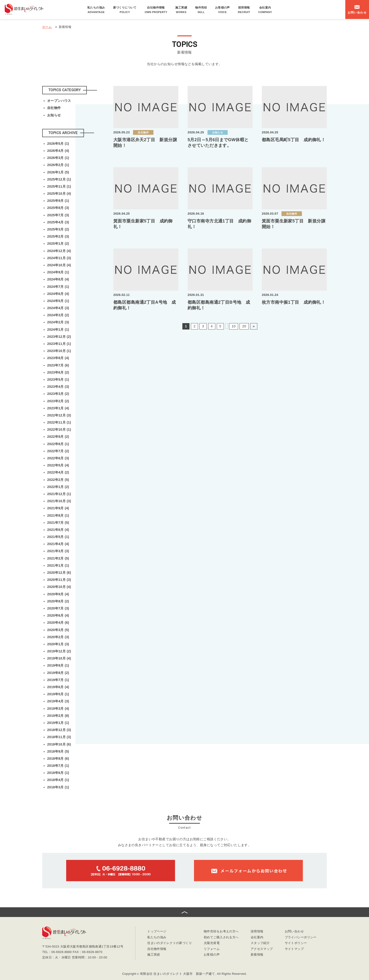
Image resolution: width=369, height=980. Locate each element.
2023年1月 (58, 408)
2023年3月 (58, 394)
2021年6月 (58, 530)
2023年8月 (58, 358)
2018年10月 (59, 744)
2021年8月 (58, 515)
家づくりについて (125, 10)
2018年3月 (58, 787)
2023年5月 (58, 379)
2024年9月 (58, 272)
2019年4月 (58, 701)
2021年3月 (58, 551)
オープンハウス (59, 101)
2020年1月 (58, 644)
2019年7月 (58, 680)
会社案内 (265, 10)
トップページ (157, 932)
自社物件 (54, 108)
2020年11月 (59, 580)
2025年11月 (59, 186)
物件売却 (201, 10)
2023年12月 (59, 337)
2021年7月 (58, 523)
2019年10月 (59, 658)
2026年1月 (58, 172)
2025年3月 (58, 229)
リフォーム (212, 949)
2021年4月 (58, 544)
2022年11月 (59, 422)
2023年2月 (58, 401)
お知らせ (54, 115)
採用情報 (244, 10)
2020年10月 (59, 587)
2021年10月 (59, 501)
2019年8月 (58, 673)
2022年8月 (58, 444)
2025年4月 (58, 222)
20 (244, 326)
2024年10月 (59, 265)
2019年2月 (58, 716)
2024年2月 (58, 322)
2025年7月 (58, 215)
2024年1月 (58, 330)
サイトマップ (294, 949)
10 (234, 326)
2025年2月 (58, 236)
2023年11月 (59, 344)
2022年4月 (58, 472)
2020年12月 (59, 573)
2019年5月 (58, 694)
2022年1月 (58, 487)
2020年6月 (58, 615)
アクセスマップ (262, 949)
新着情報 (257, 955)
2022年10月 (59, 429)
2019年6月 (58, 687)
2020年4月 (58, 623)
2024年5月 (58, 301)
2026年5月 (58, 144)
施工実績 (181, 10)
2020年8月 (58, 601)
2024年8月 (58, 279)
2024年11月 (59, 258)
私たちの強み (96, 10)
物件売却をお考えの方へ (221, 932)
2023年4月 (58, 387)
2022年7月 (58, 451)
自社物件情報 (156, 10)
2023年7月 (58, 365)
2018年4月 (58, 780)
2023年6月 (58, 372)
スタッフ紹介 (260, 943)
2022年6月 (58, 458)
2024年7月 (58, 287)
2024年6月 (58, 294)
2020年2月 (58, 637)
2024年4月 (58, 308)
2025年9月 (58, 201)
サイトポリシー (296, 943)
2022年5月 (58, 465)
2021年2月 (58, 558)
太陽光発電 (212, 943)
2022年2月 (58, 480)
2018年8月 (58, 759)
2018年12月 (59, 730)
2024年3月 (58, 315)
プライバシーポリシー (301, 937)
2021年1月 (58, 565)
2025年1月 (58, 244)
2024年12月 (59, 251)
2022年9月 (58, 437)
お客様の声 (222, 10)
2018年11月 (59, 737)
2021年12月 (59, 494)
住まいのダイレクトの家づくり (170, 943)
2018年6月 (58, 773)
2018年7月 (58, 766)
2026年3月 (58, 158)
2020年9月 (58, 594)
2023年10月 (59, 351)
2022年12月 (59, 415)
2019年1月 (58, 723)
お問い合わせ (294, 932)
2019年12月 (59, 651)
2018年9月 (58, 751)
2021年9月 (58, 508)
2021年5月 (58, 537)
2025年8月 (58, 208)
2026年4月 (58, 151)
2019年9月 (58, 665)
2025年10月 (59, 194)
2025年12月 (59, 179)
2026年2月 (58, 165)
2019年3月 (58, 709)
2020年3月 (58, 630)
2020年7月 (58, 608)
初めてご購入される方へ (221, 937)
